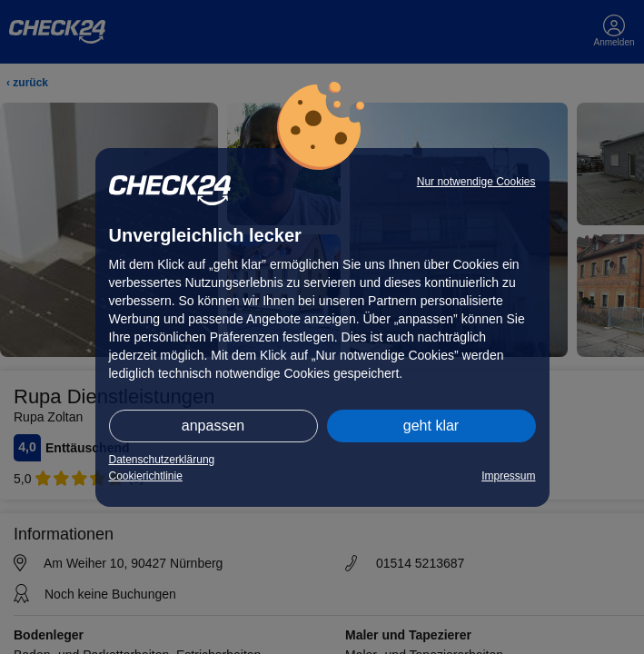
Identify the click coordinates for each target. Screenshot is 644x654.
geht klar (431, 426)
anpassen (213, 426)
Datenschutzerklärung (162, 460)
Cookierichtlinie (146, 476)
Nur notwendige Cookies (476, 182)
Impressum (508, 476)
